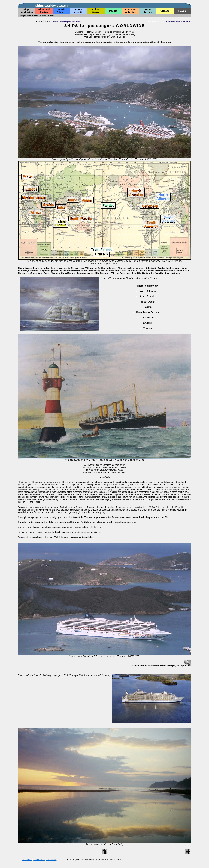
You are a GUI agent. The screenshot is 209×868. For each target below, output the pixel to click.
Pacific (148, 307)
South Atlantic (147, 296)
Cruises (148, 323)
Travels (147, 328)
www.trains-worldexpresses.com (120, 522)
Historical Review (148, 286)
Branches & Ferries (147, 312)
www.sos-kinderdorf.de (80, 537)
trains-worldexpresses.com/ (67, 22)
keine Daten (104, 10)
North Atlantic (147, 291)
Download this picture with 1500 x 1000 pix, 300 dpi (162, 666)
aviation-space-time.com (178, 22)
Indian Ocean (148, 302)
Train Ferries (147, 318)
